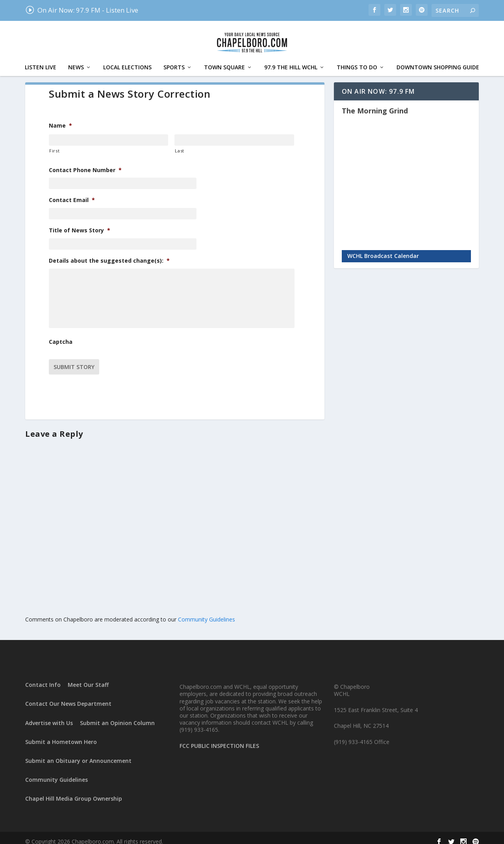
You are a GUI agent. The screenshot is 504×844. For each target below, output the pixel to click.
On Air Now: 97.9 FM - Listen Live (82, 10)
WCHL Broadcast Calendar (383, 248)
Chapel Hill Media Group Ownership (74, 791)
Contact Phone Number (85, 162)
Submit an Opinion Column (117, 715)
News (76, 60)
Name (60, 118)
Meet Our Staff (88, 677)
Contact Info (43, 677)
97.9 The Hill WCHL (291, 60)
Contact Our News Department (68, 696)
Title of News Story (80, 223)
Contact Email (72, 192)
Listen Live (41, 60)
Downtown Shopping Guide (438, 60)
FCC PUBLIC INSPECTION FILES (219, 738)
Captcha (61, 338)
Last (180, 143)
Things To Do (357, 60)
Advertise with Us (49, 715)
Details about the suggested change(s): (109, 253)
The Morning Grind (375, 103)
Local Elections (127, 60)
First (54, 143)
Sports (174, 60)
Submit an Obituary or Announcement (78, 753)
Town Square (224, 60)
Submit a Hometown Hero (61, 734)
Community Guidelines (207, 612)
